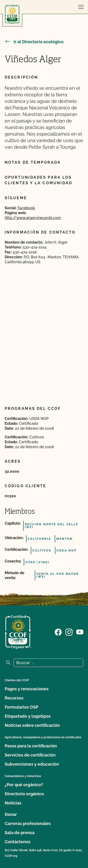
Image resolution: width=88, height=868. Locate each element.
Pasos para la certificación (31, 746)
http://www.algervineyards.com (33, 218)
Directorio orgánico (24, 794)
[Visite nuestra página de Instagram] (69, 632)
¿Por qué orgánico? (24, 785)
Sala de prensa (20, 833)
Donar (11, 814)
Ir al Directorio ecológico (34, 42)
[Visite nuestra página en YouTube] (80, 632)
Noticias (13, 803)
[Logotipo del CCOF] (12, 14)
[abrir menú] (81, 7)
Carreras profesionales (28, 823)
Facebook (26, 208)
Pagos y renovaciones (27, 689)
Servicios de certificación (30, 755)
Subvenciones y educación (32, 764)
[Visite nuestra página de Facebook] (58, 632)
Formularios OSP (21, 707)
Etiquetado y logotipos (28, 716)
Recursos (14, 698)
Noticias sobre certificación (32, 725)
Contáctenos (18, 842)
